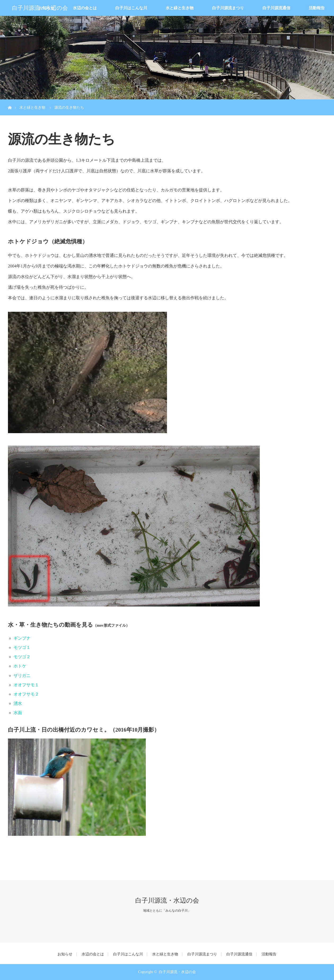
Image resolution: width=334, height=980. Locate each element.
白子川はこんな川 (131, 8)
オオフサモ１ (26, 685)
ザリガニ (22, 676)
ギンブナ (22, 638)
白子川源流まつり (228, 8)
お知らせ (65, 954)
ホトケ (20, 666)
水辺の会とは (85, 8)
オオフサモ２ (26, 694)
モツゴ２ (22, 657)
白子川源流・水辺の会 (40, 8)
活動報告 (317, 8)
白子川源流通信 (276, 8)
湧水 (18, 703)
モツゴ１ (22, 647)
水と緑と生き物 (180, 8)
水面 (18, 713)
